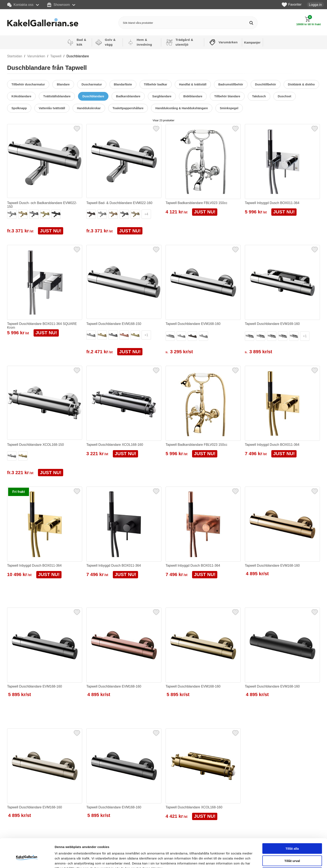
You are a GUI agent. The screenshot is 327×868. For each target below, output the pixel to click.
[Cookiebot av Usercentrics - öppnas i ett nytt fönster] (27, 860)
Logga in (315, 5)
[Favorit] (77, 128)
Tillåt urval (292, 839)
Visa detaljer (227, 860)
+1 (146, 335)
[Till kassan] (309, 21)
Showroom (58, 5)
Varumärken (36, 56)
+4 (146, 214)
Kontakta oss (20, 5)
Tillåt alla (292, 826)
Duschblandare (78, 56)
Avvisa (292, 851)
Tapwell (56, 56)
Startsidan (15, 56)
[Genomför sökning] (251, 23)
